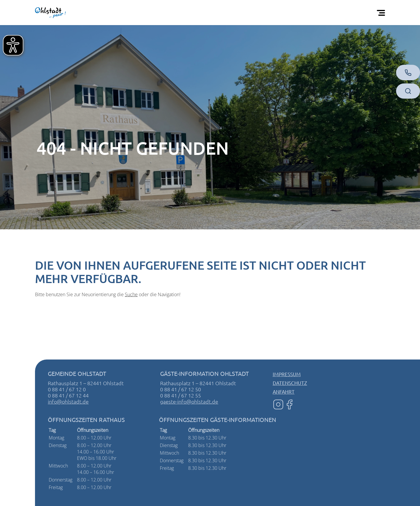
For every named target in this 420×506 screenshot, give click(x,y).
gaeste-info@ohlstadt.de (189, 401)
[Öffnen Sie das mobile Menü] (382, 13)
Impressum (287, 374)
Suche (131, 294)
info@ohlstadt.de (68, 401)
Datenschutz (290, 383)
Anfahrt (284, 391)
